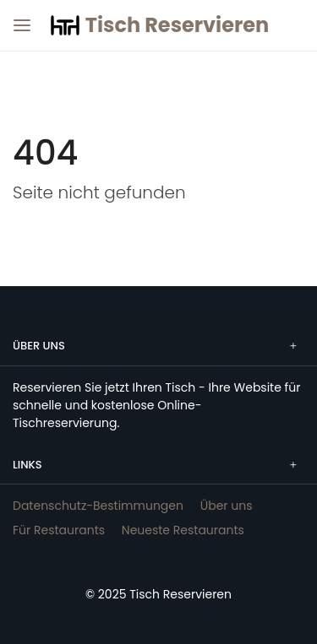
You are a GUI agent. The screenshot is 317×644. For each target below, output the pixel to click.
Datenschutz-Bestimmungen (98, 506)
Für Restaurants (59, 530)
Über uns (227, 506)
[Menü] (19, 19)
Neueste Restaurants (183, 530)
